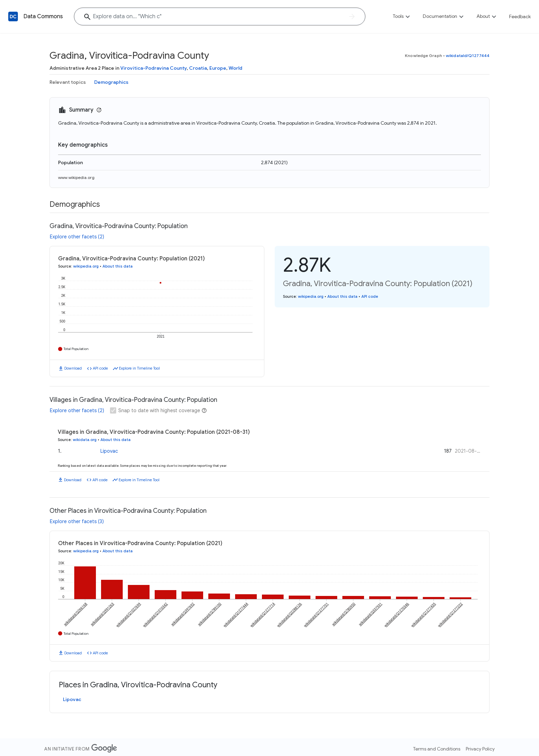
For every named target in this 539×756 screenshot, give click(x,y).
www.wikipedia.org (76, 177)
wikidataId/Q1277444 (468, 55)
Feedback (520, 16)
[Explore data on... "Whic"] (220, 16)
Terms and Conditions (437, 749)
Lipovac (109, 451)
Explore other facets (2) (77, 237)
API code (100, 368)
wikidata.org (85, 440)
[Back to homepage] (13, 16)
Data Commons (43, 16)
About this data (118, 266)
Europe (218, 68)
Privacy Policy (480, 749)
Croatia (198, 68)
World (235, 68)
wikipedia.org (86, 266)
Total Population (76, 349)
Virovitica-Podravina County (153, 68)
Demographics (111, 82)
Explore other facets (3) (77, 521)
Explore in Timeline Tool (139, 368)
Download (73, 368)
